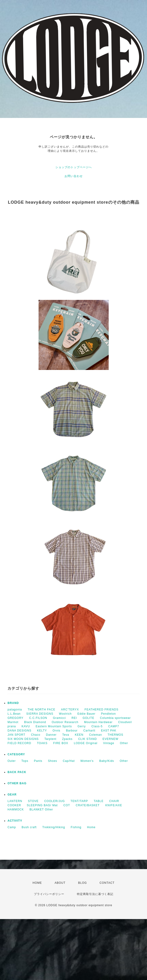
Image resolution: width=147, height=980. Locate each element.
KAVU (26, 726)
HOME (37, 883)
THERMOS (116, 735)
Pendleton (109, 714)
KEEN (79, 735)
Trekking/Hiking (54, 827)
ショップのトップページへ (74, 167)
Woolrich (65, 714)
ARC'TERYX (70, 710)
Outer (12, 761)
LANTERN (15, 801)
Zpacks (67, 739)
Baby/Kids (107, 761)
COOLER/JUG (54, 801)
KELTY (42, 731)
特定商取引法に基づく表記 (95, 894)
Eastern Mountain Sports (54, 726)
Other (124, 743)
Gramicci (59, 718)
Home (91, 827)
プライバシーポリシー (49, 894)
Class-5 (97, 726)
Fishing (76, 827)
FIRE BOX (61, 743)
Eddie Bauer (86, 714)
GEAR (12, 795)
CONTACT (107, 883)
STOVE (33, 801)
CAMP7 (114, 726)
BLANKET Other (41, 810)
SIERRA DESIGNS (40, 714)
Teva (66, 735)
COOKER (14, 805)
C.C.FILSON (38, 718)
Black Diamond (35, 722)
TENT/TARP (79, 801)
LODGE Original (86, 743)
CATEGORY (16, 754)
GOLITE (88, 718)
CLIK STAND (88, 739)
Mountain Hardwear (98, 722)
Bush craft (29, 827)
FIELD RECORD (19, 743)
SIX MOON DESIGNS (23, 739)
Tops (25, 761)
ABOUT (60, 883)
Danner (51, 735)
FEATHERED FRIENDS (102, 710)
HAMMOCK (16, 810)
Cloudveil (125, 722)
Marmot (13, 722)
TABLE (99, 801)
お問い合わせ (74, 176)
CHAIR (114, 801)
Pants (38, 761)
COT (67, 805)
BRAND (13, 703)
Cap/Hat (69, 761)
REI (74, 718)
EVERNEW (111, 739)
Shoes (52, 761)
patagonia (15, 710)
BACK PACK (17, 772)
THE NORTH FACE (41, 710)
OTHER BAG (17, 783)
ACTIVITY (15, 821)
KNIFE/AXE (114, 805)
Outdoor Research (65, 722)
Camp (12, 827)
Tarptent (50, 739)
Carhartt (89, 731)
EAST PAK (109, 731)
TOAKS (42, 743)
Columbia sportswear (115, 718)
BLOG (82, 883)
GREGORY (15, 718)
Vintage (109, 743)
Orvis (56, 731)
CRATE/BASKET (88, 805)
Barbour (72, 731)
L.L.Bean (14, 714)
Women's (87, 761)
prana (12, 726)
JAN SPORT (16, 735)
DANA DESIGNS (19, 731)
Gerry (82, 726)
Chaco (36, 735)
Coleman (95, 735)
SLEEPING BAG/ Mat (42, 805)
